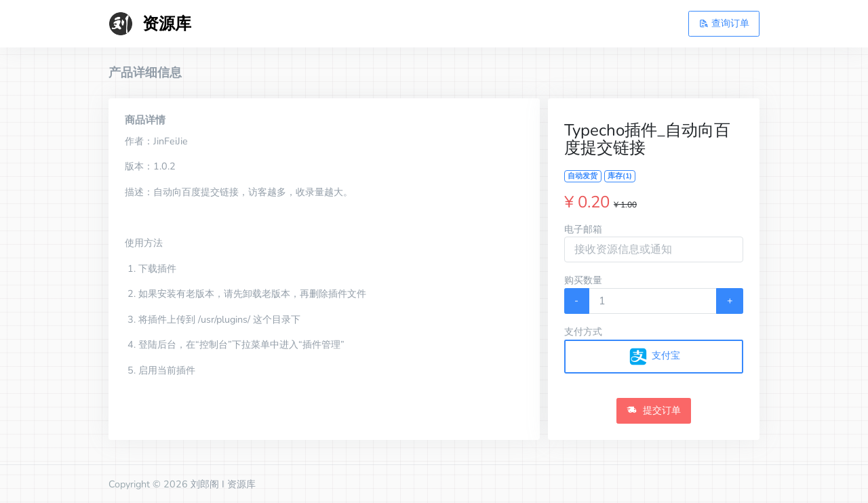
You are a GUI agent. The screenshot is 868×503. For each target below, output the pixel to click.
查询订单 (724, 23)
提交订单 (654, 410)
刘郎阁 (205, 484)
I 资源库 (239, 484)
